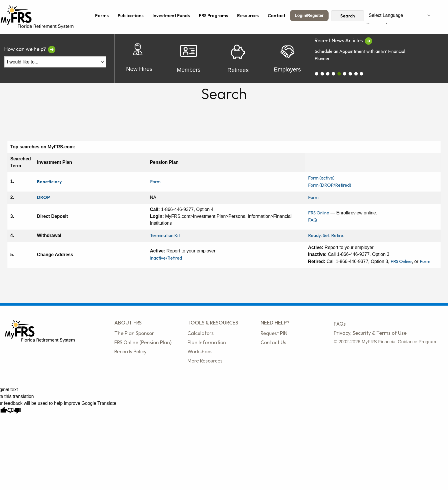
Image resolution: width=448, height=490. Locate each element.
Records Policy (130, 351)
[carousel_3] (333, 74)
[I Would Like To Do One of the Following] (55, 62)
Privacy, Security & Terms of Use (370, 333)
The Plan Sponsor (134, 333)
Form (155, 182)
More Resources (205, 361)
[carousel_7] (356, 74)
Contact (277, 15)
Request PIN (274, 333)
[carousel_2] (328, 74)
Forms (102, 15)
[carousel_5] (345, 74)
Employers (287, 59)
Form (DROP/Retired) (330, 185)
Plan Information (207, 342)
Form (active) (321, 178)
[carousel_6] (350, 74)
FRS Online (319, 213)
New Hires (139, 59)
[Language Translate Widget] (399, 16)
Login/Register (309, 15)
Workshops (200, 351)
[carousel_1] (322, 74)
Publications (131, 15)
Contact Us (273, 342)
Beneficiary (49, 182)
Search (348, 16)
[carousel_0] (317, 74)
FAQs (340, 324)
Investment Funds (171, 15)
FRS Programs (213, 15)
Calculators (201, 333)
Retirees (238, 59)
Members (188, 59)
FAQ (313, 220)
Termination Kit (165, 235)
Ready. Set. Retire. (326, 235)
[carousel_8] (361, 74)
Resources (248, 15)
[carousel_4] (339, 74)
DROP (43, 197)
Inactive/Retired (166, 258)
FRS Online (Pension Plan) (143, 342)
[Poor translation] (14, 411)
